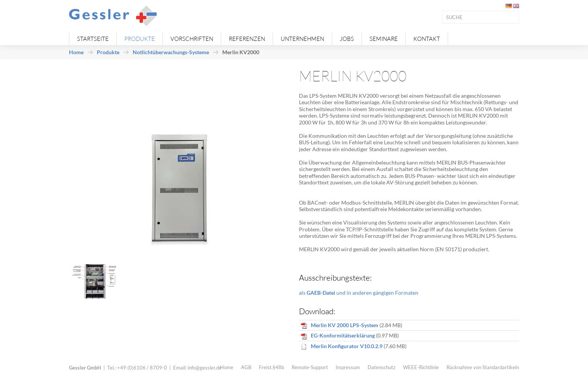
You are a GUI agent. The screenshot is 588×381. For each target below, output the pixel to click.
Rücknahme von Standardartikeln (483, 367)
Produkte (140, 39)
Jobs (347, 39)
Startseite (93, 39)
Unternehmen (302, 39)
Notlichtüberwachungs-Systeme (171, 52)
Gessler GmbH (85, 368)
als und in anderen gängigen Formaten (359, 293)
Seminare (384, 39)
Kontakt (427, 39)
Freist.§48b (272, 367)
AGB (246, 367)
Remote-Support (310, 367)
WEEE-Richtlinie (421, 367)
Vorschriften (192, 39)
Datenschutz (382, 367)
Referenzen (247, 39)
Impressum (348, 367)
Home (76, 52)
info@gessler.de (205, 368)
